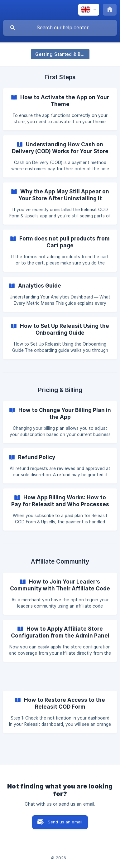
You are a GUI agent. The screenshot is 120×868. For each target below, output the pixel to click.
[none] (89, 10)
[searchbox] (60, 28)
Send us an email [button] (65, 822)
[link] (60, 109)
